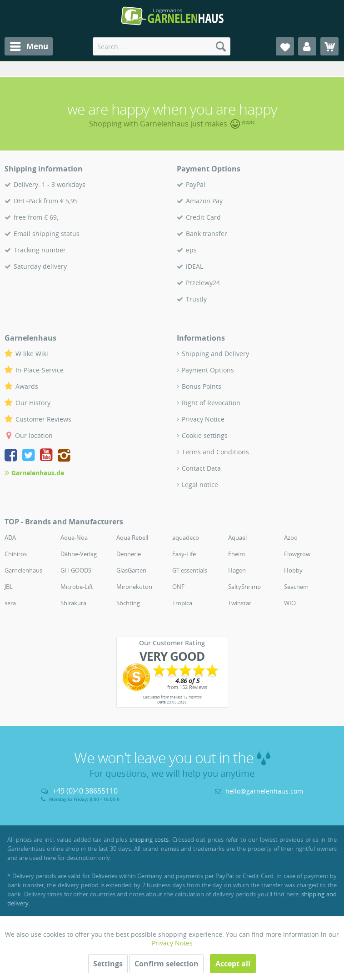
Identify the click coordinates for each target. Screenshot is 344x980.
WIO (290, 603)
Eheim (237, 554)
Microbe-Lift (77, 587)
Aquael (237, 538)
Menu (29, 45)
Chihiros (16, 554)
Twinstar (240, 603)
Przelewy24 (203, 283)
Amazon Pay (204, 201)
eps (191, 250)
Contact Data (201, 468)
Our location (34, 435)
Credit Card (203, 217)
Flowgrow (297, 554)
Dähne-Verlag (79, 554)
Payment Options (208, 370)
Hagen (237, 570)
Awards (27, 386)
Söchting (128, 603)
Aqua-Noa (74, 538)
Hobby (293, 570)
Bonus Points (202, 386)
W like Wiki (32, 354)
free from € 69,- (37, 217)
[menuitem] (29, 46)
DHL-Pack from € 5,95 (46, 201)
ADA (10, 538)
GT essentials (190, 570)
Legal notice (200, 485)
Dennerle (129, 554)
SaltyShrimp (244, 587)
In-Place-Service (40, 370)
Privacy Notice (203, 419)
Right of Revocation (211, 403)
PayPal (196, 184)
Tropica (182, 603)
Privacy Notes (172, 943)
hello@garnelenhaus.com (264, 791)
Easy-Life (184, 554)
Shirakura (73, 603)
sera (10, 603)
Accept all (233, 964)
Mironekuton (134, 587)
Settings (108, 964)
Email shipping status (47, 234)
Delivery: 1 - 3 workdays (50, 184)
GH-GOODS (76, 570)
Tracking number (40, 250)
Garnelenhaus (23, 570)
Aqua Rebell (132, 538)
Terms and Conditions (215, 452)
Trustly (196, 299)
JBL (9, 587)
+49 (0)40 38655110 (85, 791)
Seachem (296, 587)
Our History (33, 403)
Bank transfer (207, 234)
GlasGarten (131, 570)
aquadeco (186, 538)
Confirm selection (167, 964)
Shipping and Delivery (215, 354)
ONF (178, 587)
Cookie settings (205, 435)
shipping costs (149, 839)
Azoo (291, 538)
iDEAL (194, 266)
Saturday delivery (40, 266)
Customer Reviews (43, 419)
